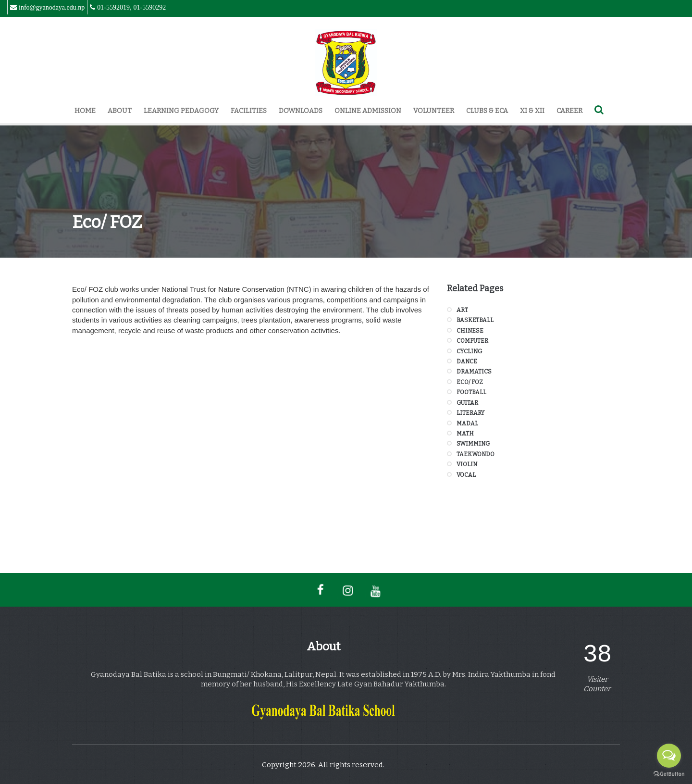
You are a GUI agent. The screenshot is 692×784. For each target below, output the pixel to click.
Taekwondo (476, 454)
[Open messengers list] (669, 756)
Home (85, 111)
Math (465, 434)
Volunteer (434, 111)
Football (471, 392)
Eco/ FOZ (470, 382)
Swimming (473, 444)
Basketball (475, 320)
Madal (467, 423)
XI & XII (532, 111)
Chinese (470, 331)
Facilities (249, 111)
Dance (467, 361)
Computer (472, 341)
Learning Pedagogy (181, 111)
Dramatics (474, 372)
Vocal (466, 475)
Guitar (467, 403)
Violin (467, 464)
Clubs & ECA (487, 111)
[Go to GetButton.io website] (669, 774)
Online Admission (368, 111)
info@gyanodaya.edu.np (52, 7)
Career (569, 111)
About (120, 111)
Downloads (301, 111)
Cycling (469, 351)
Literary (470, 413)
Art (462, 310)
